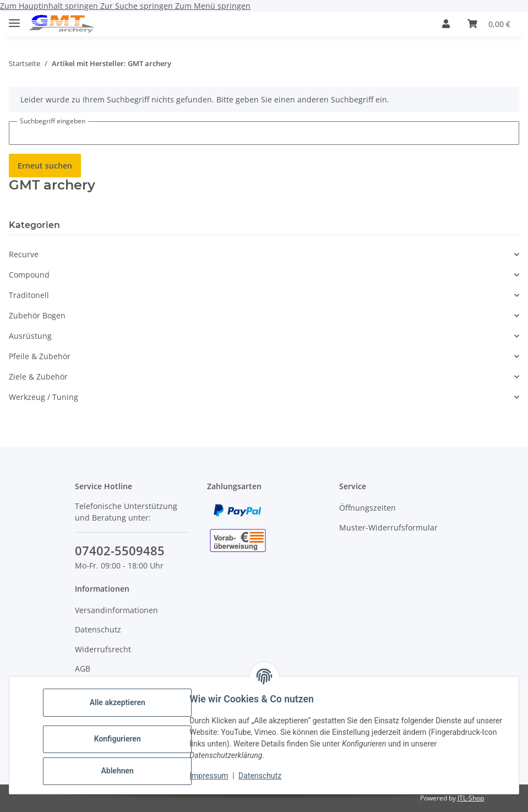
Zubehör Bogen (37, 315)
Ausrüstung (30, 336)
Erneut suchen (45, 166)
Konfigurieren (121, 739)
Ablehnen (121, 771)
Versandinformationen (116, 610)
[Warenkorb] (489, 24)
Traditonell (29, 295)
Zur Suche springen (138, 6)
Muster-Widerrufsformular (388, 527)
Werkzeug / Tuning (43, 397)
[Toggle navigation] (14, 18)
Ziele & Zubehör (38, 377)
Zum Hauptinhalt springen (50, 6)
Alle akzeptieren (121, 702)
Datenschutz (264, 776)
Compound (29, 275)
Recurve (24, 254)
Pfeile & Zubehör (40, 356)
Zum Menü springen (213, 6)
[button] (446, 24)
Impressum (213, 776)
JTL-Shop (471, 798)
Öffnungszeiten (368, 508)
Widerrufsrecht (103, 649)
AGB (83, 668)
